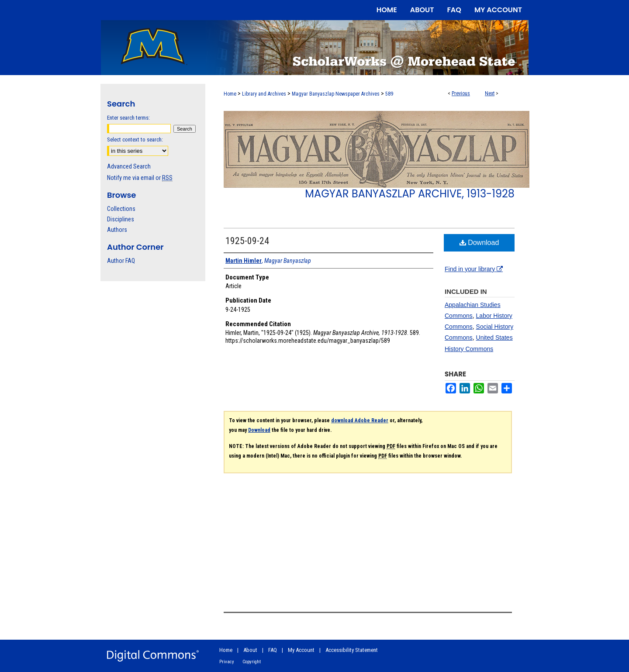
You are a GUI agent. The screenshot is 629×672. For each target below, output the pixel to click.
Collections (121, 209)
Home (230, 94)
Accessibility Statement (352, 650)
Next (490, 93)
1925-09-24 (247, 241)
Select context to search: (135, 140)
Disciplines (121, 219)
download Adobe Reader (360, 420)
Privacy (227, 662)
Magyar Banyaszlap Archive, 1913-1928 (410, 194)
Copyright (252, 662)
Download (479, 243)
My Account (301, 650)
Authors (117, 230)
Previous (461, 93)
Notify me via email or (140, 178)
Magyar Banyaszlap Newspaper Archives (336, 94)
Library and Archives (264, 94)
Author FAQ (121, 261)
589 (389, 94)
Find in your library (474, 269)
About (250, 650)
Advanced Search (129, 166)
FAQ (273, 650)
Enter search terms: (128, 118)
